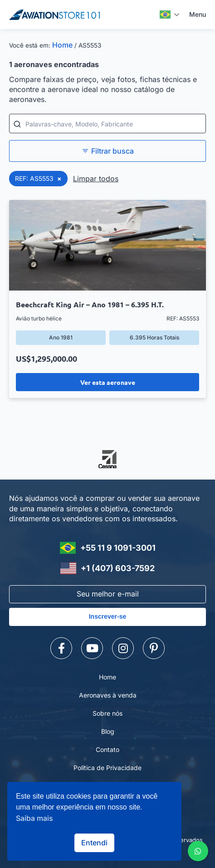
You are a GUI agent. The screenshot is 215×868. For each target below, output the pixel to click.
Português (165, 15)
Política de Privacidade (107, 768)
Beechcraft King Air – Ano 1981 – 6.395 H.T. (90, 304)
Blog (108, 731)
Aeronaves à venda (108, 695)
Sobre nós (107, 713)
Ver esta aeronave (108, 382)
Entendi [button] (94, 843)
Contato (107, 749)
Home (62, 45)
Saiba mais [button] (34, 818)
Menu (198, 14)
